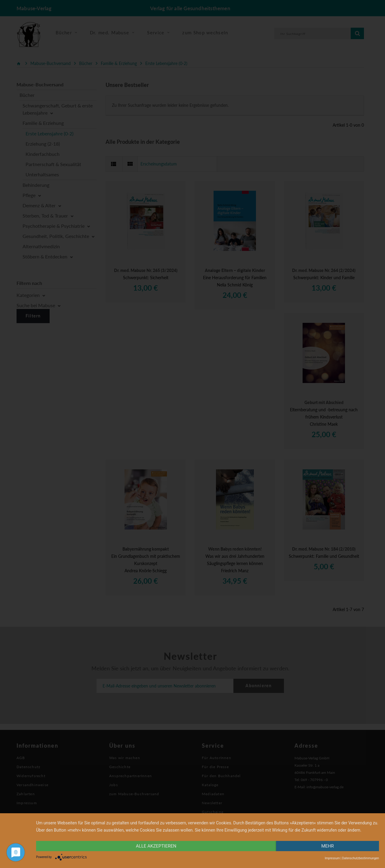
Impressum (332, 858)
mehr (328, 846)
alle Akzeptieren (156, 846)
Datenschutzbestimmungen (360, 858)
